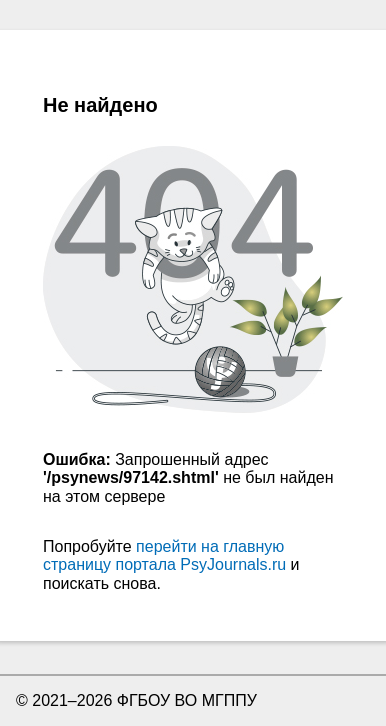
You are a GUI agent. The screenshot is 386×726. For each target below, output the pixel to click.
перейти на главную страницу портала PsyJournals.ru (164, 555)
